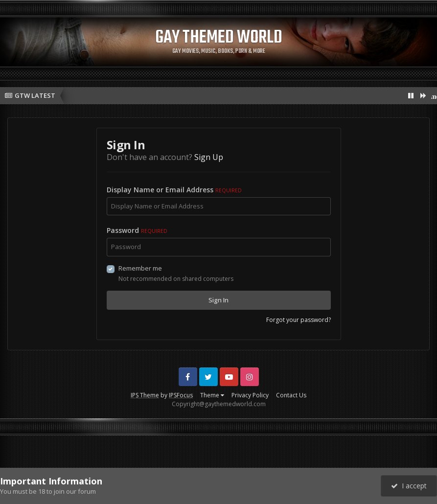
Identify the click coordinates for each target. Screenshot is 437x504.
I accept (409, 486)
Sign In (218, 300)
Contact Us (291, 395)
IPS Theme (145, 395)
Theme (212, 395)
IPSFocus (181, 395)
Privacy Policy (250, 395)
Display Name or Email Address (174, 190)
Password (137, 230)
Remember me (140, 268)
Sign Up (209, 157)
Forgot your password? (299, 320)
